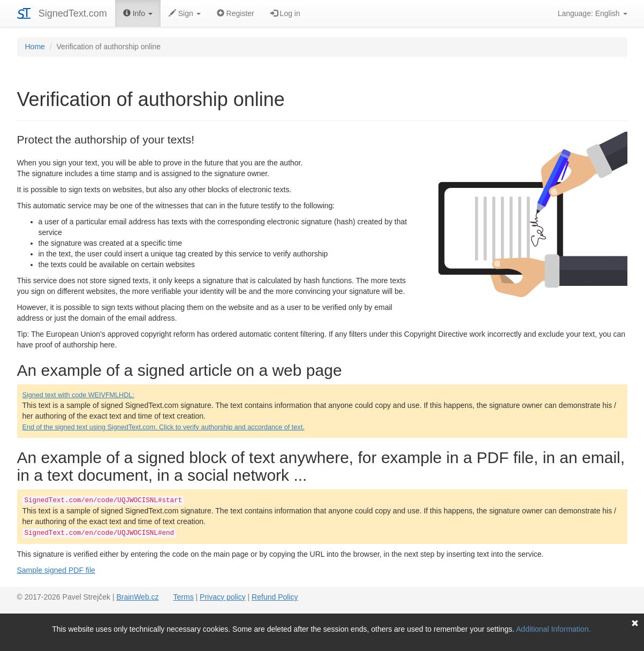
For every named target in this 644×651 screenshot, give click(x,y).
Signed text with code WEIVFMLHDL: (78, 395)
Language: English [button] (593, 13)
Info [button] (138, 13)
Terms (184, 597)
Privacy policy (223, 597)
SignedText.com (73, 13)
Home (35, 47)
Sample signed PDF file (56, 570)
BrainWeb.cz (137, 597)
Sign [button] (185, 13)
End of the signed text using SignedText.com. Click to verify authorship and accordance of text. (164, 427)
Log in (285, 13)
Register (236, 13)
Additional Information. (553, 629)
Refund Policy (275, 597)
